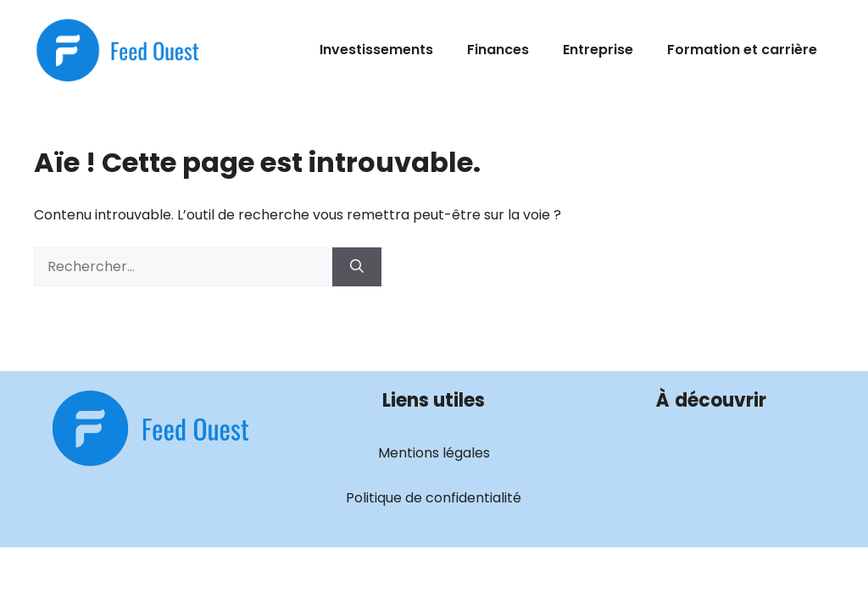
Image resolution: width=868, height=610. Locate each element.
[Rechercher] (357, 267)
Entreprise (598, 50)
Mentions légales (434, 453)
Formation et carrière (742, 50)
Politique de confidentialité (434, 498)
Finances (498, 50)
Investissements (376, 50)
